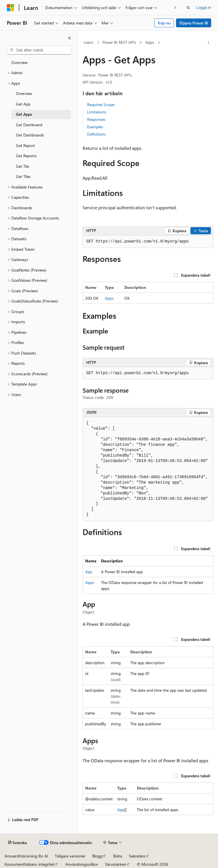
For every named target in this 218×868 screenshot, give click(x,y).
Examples (95, 127)
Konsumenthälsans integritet (29, 864)
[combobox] (39, 50)
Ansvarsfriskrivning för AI (26, 856)
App (89, 572)
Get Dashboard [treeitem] (29, 125)
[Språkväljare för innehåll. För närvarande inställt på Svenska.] (17, 843)
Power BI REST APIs (119, 42)
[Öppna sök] (188, 8)
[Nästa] (175, 8)
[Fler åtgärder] (208, 43)
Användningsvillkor (82, 864)
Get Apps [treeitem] (24, 114)
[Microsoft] (11, 8)
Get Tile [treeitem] (22, 166)
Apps (150, 42)
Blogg (97, 856)
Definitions (96, 134)
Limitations (97, 112)
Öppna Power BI (194, 23)
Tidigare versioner (70, 856)
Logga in (204, 7)
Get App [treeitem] (23, 104)
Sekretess (137, 856)
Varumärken (116, 864)
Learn (89, 42)
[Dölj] (70, 38)
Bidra (118, 856)
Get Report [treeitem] (25, 145)
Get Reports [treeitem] (26, 156)
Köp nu (164, 23)
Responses (96, 119)
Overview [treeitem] (19, 62)
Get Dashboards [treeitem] (30, 135)
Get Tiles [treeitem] (23, 176)
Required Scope (101, 104)
